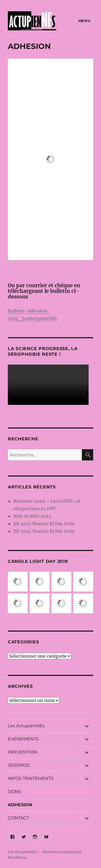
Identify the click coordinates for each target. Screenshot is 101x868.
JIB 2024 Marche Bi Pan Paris (44, 531)
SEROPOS (19, 765)
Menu (84, 21)
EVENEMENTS (23, 739)
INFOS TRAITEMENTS (31, 778)
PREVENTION (22, 752)
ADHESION (20, 805)
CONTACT (18, 818)
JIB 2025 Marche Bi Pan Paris (44, 524)
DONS (14, 792)
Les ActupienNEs (26, 726)
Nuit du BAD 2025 (32, 516)
